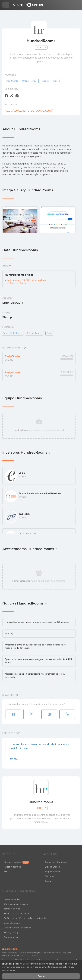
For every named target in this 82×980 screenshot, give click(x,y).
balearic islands (34, 333)
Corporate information (56, 862)
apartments (12, 81)
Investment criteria (13, 899)
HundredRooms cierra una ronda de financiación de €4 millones (37, 622)
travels (57, 81)
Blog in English (52, 867)
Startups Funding (16, 862)
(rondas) (9, 633)
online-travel (29, 81)
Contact (49, 881)
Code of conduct (12, 923)
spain (50, 333)
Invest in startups (12, 867)
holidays (44, 81)
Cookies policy (11, 937)
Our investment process (16, 904)
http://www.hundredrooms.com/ (29, 110)
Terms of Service (12, 909)
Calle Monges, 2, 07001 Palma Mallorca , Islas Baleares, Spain (26, 282)
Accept (41, 976)
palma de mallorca (13, 333)
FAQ (6, 872)
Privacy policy (11, 932)
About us (49, 876)
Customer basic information (17, 928)
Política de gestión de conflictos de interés (25, 918)
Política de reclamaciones (17, 913)
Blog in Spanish (53, 872)
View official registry (29, 955)
